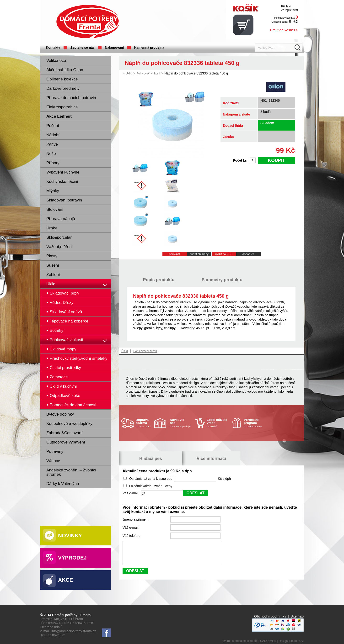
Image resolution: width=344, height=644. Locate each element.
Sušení (53, 265)
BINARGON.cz (267, 641)
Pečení (53, 126)
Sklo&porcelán (59, 237)
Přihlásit (286, 6)
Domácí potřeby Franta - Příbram (88, 22)
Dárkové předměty (63, 88)
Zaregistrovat (290, 10)
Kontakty (53, 48)
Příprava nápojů (61, 219)
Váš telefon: (132, 536)
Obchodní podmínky (270, 616)
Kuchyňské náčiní (62, 182)
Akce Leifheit (59, 116)
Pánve (52, 144)
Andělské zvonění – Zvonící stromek (71, 472)
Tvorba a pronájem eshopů (239, 641)
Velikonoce (56, 61)
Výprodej (72, 558)
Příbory (53, 163)
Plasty (52, 256)
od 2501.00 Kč (144, 423)
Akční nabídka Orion (65, 70)
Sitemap (297, 616)
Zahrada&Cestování (64, 433)
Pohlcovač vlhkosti (148, 74)
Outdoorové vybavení (66, 442)
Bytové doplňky (60, 414)
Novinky (70, 536)
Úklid (51, 284)
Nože (51, 154)
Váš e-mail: (131, 528)
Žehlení (53, 275)
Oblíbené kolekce (62, 79)
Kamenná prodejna (149, 48)
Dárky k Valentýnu (63, 484)
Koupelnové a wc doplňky (69, 424)
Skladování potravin (64, 200)
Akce (65, 580)
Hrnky (52, 228)
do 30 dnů (218, 423)
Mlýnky (53, 191)
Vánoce (53, 461)
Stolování (55, 209)
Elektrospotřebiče (62, 107)
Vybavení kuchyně (63, 172)
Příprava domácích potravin (71, 98)
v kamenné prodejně (181, 423)
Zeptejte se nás (83, 48)
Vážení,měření (60, 247)
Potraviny (55, 451)
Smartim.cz (296, 641)
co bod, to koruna (255, 423)
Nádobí (53, 135)
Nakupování (114, 48)
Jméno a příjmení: (136, 519)
